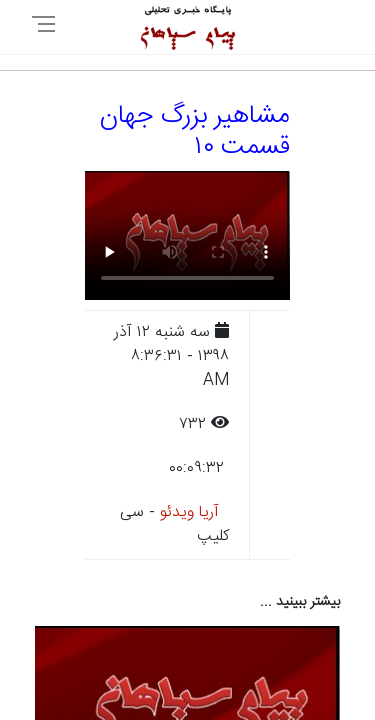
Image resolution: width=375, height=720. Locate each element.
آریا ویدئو (189, 512)
